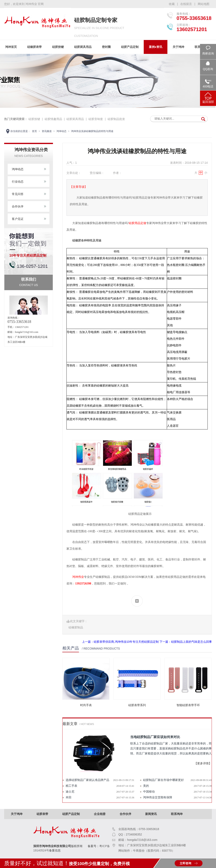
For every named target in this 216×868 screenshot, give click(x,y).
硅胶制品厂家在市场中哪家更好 (163, 780)
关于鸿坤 (178, 47)
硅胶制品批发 (116, 119)
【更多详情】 (203, 764)
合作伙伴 (18, 206)
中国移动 (149, 792)
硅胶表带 (42, 814)
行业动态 (18, 182)
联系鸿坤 (177, 814)
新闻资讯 (151, 814)
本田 (69, 797)
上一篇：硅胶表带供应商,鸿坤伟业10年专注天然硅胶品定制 (120, 642)
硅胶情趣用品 (53, 119)
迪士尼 (70, 792)
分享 (137, 601)
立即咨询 (185, 863)
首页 (34, 131)
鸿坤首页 (11, 47)
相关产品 (71, 648)
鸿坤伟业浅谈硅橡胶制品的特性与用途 (92, 131)
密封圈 (106, 47)
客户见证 (18, 219)
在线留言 (186, 4)
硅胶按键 (58, 47)
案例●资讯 (156, 47)
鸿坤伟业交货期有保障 (158, 797)
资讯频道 (47, 131)
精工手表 (71, 786)
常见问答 (18, 194)
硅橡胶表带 (34, 47)
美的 (146, 786)
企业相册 (100, 814)
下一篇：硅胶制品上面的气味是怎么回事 (186, 642)
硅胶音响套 (96, 119)
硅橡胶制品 (76, 627)
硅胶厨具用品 (83, 47)
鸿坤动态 (61, 131)
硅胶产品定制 (130, 47)
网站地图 (204, 4)
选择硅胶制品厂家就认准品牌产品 (87, 780)
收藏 (172, 4)
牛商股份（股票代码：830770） (154, 851)
